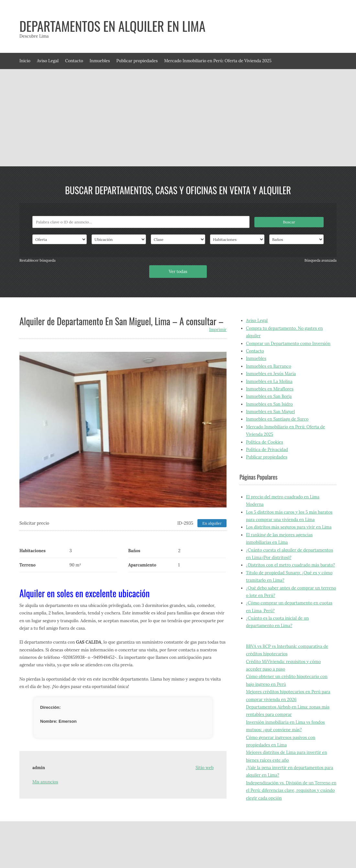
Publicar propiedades (137, 61)
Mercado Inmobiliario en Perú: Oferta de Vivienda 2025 (218, 61)
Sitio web (205, 768)
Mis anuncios (45, 782)
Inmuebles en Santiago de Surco (277, 419)
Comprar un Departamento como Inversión (288, 344)
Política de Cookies (265, 442)
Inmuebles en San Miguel (270, 412)
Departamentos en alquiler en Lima (112, 26)
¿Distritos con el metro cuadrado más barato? (290, 565)
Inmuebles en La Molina (269, 381)
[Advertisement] (178, 118)
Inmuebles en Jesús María (271, 374)
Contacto (74, 61)
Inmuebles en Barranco (269, 366)
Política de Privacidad (267, 450)
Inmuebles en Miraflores (270, 389)
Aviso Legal (48, 61)
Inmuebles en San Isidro (269, 404)
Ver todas (178, 272)
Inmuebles (100, 61)
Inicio (25, 61)
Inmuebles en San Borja (269, 396)
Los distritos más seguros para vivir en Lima (289, 527)
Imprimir (218, 330)
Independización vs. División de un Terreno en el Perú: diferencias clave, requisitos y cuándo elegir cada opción (291, 791)
